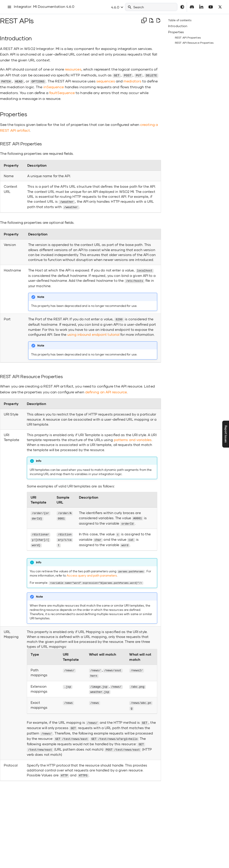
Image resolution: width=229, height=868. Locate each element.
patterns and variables (133, 438)
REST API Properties (188, 38)
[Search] (151, 7)
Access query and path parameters (92, 573)
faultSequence (62, 92)
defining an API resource (106, 390)
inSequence (54, 86)
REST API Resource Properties (194, 43)
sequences (106, 81)
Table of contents (180, 20)
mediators (132, 81)
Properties (176, 32)
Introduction (178, 26)
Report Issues (226, 434)
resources (73, 69)
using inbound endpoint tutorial (93, 333)
